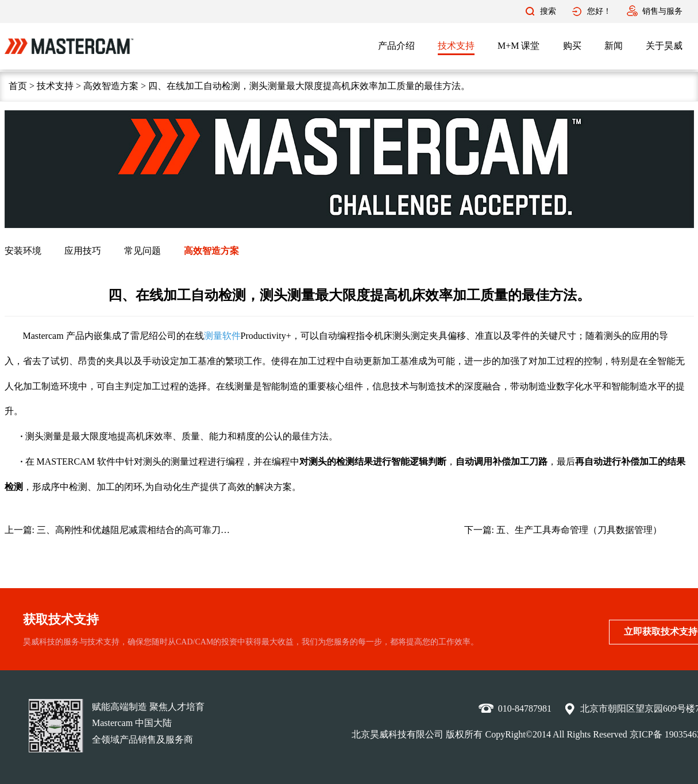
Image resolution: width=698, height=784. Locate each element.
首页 (18, 86)
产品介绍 (396, 46)
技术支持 (456, 46)
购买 (572, 46)
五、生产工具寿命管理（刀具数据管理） (579, 530)
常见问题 (142, 251)
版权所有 (464, 734)
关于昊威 (664, 46)
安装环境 (23, 251)
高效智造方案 (111, 86)
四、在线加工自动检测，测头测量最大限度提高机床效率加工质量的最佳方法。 (309, 86)
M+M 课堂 (518, 46)
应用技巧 (83, 251)
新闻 (614, 46)
